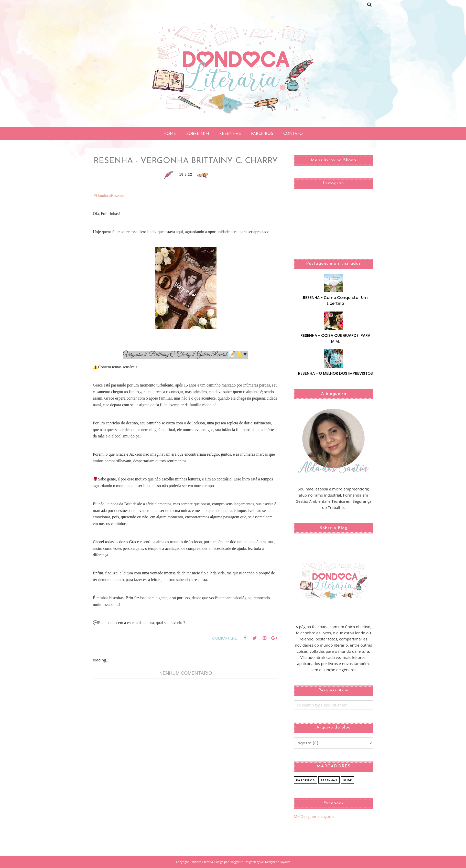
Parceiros (305, 780)
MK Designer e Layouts (314, 816)
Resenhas (329, 780)
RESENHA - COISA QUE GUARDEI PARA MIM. (335, 338)
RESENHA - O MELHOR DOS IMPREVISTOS (335, 373)
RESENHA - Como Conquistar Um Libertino (335, 301)
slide (348, 780)
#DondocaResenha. (110, 195)
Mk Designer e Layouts (275, 862)
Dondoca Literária (201, 862)
